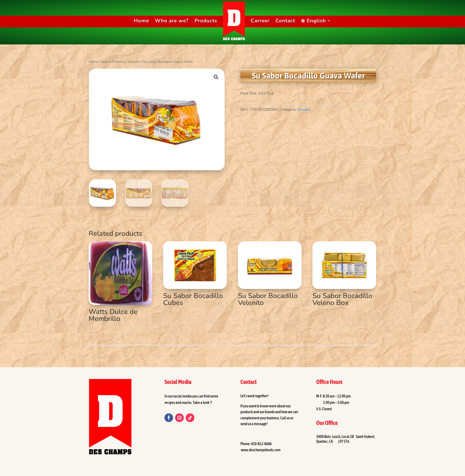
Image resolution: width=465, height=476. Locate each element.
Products (206, 21)
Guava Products (113, 62)
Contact (285, 21)
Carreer (260, 21)
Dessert (134, 62)
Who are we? (172, 21)
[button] (216, 77)
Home (141, 21)
